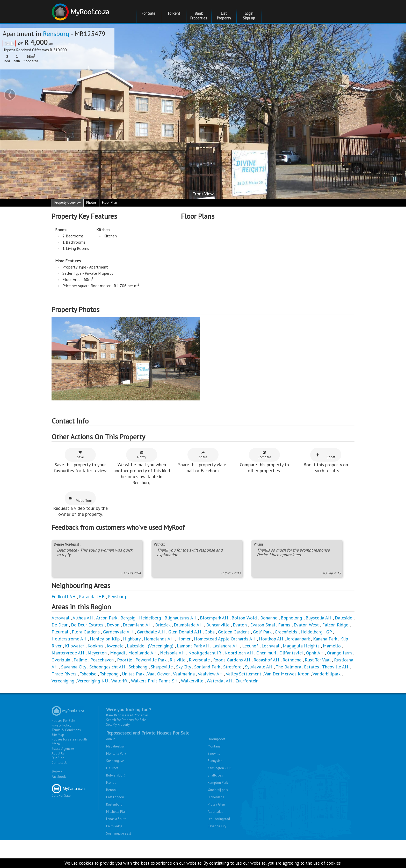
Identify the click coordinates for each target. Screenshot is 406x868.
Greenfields (286, 632)
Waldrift (119, 681)
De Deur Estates (87, 625)
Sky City (183, 667)
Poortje (125, 660)
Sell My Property (118, 725)
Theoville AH (335, 667)
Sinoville (214, 754)
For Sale (148, 13)
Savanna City (74, 667)
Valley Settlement (244, 674)
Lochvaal (270, 646)
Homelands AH (159, 639)
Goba (210, 632)
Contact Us (59, 763)
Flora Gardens (86, 632)
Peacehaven (102, 660)
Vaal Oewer (159, 674)
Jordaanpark (298, 639)
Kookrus (95, 646)
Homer (184, 639)
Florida (111, 783)
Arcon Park (107, 618)
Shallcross (215, 775)
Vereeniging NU (93, 681)
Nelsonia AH (172, 653)
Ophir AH (315, 653)
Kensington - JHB (220, 768)
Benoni (111, 790)
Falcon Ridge (335, 625)
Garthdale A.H (151, 632)
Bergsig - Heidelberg (141, 618)
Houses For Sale (63, 721)
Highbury (132, 639)
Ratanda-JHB (92, 597)
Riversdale (199, 660)
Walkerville (192, 681)
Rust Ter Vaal (318, 660)
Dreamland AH (137, 625)
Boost (326, 456)
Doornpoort (216, 739)
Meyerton (97, 653)
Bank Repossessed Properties (127, 715)
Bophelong (291, 618)
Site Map (58, 735)
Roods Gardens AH (232, 660)
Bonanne (269, 618)
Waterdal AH (219, 681)
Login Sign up (249, 16)
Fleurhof (112, 768)
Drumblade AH (188, 625)
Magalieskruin (116, 746)
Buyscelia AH (318, 618)
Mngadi (117, 653)
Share (203, 455)
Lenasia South (116, 819)
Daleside (343, 618)
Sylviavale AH (259, 667)
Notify (142, 455)
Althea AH (83, 618)
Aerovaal (60, 618)
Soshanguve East (119, 833)
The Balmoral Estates (297, 667)
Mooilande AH (142, 653)
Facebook (59, 777)
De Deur (60, 625)
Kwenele (115, 646)
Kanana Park (325, 639)
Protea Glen (216, 804)
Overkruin (61, 660)
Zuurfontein (247, 681)
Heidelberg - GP (316, 632)
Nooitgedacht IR (205, 653)
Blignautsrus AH (180, 618)
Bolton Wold (244, 618)
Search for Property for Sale (126, 720)
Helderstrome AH (69, 639)
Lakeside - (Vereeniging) (150, 646)
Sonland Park (207, 667)
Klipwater (75, 646)
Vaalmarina (184, 674)
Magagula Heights (301, 646)
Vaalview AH (210, 674)
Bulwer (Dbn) (116, 775)
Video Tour (80, 500)
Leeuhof (250, 646)
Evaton (240, 625)
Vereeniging (63, 681)
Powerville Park (151, 660)
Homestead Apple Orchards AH (225, 639)
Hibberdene (216, 797)
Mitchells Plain (117, 812)
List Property (224, 16)
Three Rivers (64, 674)
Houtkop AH (271, 639)
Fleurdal (60, 632)
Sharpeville (162, 667)
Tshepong (109, 674)
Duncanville (218, 625)
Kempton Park (218, 783)
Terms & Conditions (66, 730)
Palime (80, 660)
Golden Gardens (234, 632)
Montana (214, 746)
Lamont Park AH (193, 646)
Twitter (57, 772)
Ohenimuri (266, 653)
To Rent (174, 13)
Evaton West (306, 625)
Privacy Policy (61, 725)
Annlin (111, 739)
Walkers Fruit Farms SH (154, 681)
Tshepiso (88, 674)
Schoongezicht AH (107, 667)
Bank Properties (199, 16)
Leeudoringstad (219, 819)
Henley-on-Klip (105, 639)
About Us (58, 753)
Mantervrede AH (68, 653)
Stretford (232, 667)
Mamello (332, 646)
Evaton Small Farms (270, 625)
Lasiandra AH (226, 646)
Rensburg (56, 34)
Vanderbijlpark (326, 674)
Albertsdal (215, 812)
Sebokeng (138, 667)
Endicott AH (64, 597)
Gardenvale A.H (118, 632)
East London (115, 797)
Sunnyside (215, 761)
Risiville (177, 660)
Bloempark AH (214, 618)
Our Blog (58, 758)
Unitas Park (133, 674)
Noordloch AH (239, 653)
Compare (264, 455)
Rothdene (292, 660)
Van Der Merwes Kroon (287, 674)
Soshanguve (115, 761)
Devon (113, 625)
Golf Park (262, 632)
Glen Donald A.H (185, 632)
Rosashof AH (266, 660)
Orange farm (339, 653)
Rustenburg (114, 804)
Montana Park (116, 754)
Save (80, 455)
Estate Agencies (63, 749)
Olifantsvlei (291, 653)
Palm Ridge (114, 826)
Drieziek (163, 625)
